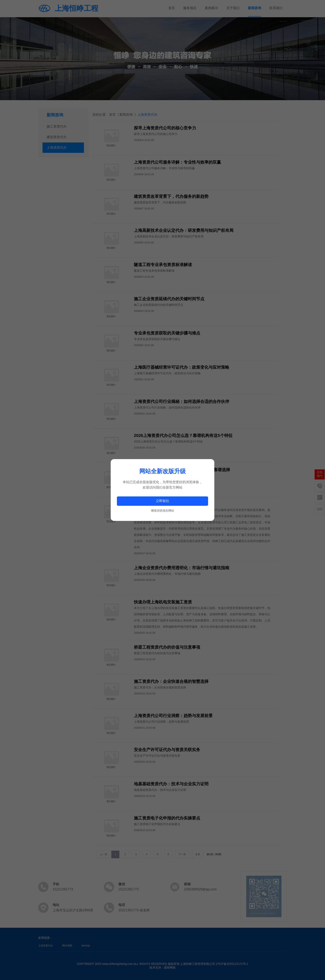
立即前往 (162, 501)
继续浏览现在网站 (162, 511)
